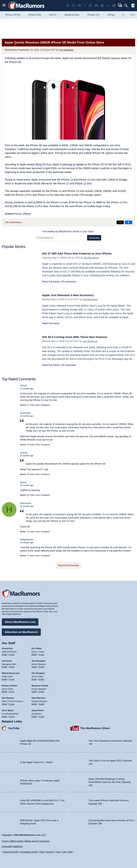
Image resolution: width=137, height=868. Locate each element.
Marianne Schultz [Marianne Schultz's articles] (40, 685)
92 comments (13, 222)
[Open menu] (4, 6)
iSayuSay (25, 413)
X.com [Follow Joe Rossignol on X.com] (41, 666)
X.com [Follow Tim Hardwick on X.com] (41, 678)
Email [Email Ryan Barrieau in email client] (34, 703)
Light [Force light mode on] (64, 852)
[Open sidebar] (133, 6)
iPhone (27, 214)
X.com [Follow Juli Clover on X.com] (12, 666)
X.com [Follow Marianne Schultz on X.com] (41, 691)
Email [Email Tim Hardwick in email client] (34, 678)
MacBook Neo (72, 15)
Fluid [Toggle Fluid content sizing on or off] (42, 852)
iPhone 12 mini (83, 183)
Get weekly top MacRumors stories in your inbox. (68, 231)
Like (38, 405)
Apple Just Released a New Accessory (70, 295)
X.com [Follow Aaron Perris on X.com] (41, 715)
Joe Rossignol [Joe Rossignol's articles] (39, 660)
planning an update (73, 164)
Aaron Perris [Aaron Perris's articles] (38, 709)
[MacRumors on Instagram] (74, 6)
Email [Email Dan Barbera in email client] (4, 703)
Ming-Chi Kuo (43, 164)
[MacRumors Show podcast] (68, 6)
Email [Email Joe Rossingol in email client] (34, 666)
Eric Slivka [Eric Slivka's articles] (37, 647)
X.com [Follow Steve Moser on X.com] (12, 715)
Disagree (45, 405)
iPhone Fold (35, 15)
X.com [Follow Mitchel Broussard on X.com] (12, 678)
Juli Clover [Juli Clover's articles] (7, 660)
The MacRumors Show (95, 727)
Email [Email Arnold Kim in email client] (4, 654)
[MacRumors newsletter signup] (114, 6)
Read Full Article (51, 282)
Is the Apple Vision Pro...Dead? (37, 761)
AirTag (111, 15)
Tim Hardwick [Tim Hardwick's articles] (38, 672)
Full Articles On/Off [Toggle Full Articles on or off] (29, 852)
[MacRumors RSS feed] (108, 6)
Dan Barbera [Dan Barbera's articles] (8, 697)
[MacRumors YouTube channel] (96, 6)
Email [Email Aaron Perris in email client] (34, 715)
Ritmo (24, 482)
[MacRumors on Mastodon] (90, 6)
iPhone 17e (93, 15)
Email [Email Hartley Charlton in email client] (4, 691)
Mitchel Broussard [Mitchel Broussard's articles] (11, 672)
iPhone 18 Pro (13, 15)
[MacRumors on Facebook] (79, 6)
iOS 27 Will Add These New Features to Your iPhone (80, 253)
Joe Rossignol (91, 258)
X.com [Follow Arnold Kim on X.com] (12, 654)
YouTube (14, 727)
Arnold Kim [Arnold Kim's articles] (7, 647)
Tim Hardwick (66, 50)
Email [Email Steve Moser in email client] (4, 715)
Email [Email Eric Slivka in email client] (34, 654)
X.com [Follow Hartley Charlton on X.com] (12, 691)
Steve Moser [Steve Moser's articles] (8, 709)
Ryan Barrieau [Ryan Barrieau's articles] (39, 697)
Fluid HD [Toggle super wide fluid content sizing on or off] (50, 852)
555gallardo (27, 539)
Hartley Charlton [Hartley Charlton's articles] (10, 685)
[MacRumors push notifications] (102, 6)
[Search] (127, 6)
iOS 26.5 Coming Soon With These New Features (78, 337)
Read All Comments (68, 565)
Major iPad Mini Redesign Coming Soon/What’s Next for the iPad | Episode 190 (110, 781)
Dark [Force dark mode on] (70, 852)
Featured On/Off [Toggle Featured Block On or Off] (10, 852)
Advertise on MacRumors (21, 631)
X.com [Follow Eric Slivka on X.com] (41, 654)
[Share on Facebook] (129, 222)
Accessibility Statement (12, 846)
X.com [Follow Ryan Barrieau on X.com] (41, 703)
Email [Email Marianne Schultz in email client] (34, 691)
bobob (24, 453)
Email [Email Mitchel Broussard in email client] (4, 678)
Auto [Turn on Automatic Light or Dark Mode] (58, 852)
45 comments (69, 365)
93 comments (69, 282)
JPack (24, 386)
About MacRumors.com (20, 621)
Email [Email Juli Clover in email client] (4, 666)
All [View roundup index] (133, 15)
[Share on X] (120, 222)
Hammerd (26, 503)
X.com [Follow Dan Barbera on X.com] (12, 703)
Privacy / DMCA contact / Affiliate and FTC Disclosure (26, 841)
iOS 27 (53, 15)
